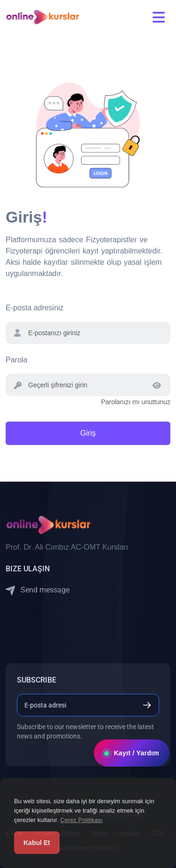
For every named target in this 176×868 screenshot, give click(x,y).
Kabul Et (37, 843)
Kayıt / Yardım (132, 753)
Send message (38, 590)
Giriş (88, 433)
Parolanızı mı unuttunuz (136, 402)
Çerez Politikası (81, 820)
